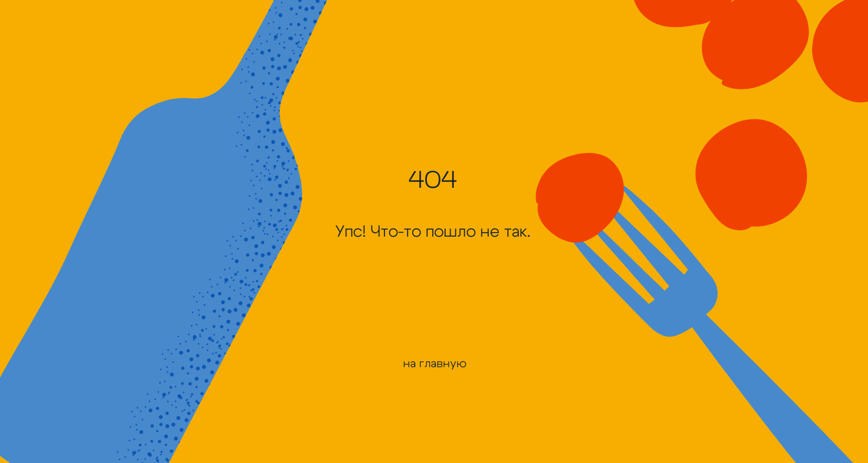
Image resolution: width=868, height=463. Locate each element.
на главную (435, 364)
